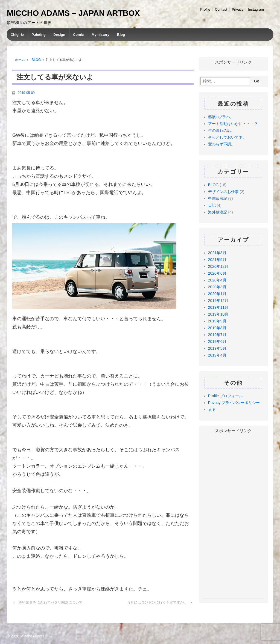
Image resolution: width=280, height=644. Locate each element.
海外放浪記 (218, 212)
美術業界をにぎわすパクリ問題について (51, 602)
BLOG (36, 60)
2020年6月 (217, 273)
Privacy (238, 9)
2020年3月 (217, 287)
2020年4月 (217, 280)
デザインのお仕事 (223, 192)
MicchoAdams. (32, 636)
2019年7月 (217, 335)
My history (100, 35)
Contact (221, 9)
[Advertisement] (233, 516)
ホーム (20, 60)
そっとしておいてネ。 (227, 137)
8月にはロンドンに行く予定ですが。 (158, 602)
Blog (121, 35)
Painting (38, 35)
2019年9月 (217, 321)
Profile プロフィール (226, 396)
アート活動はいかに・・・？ (233, 124)
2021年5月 (217, 260)
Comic (78, 35)
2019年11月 (218, 307)
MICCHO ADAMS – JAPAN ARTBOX (73, 13)
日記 (212, 205)
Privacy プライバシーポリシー (234, 403)
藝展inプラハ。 (221, 117)
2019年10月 (218, 314)
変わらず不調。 (221, 144)
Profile (205, 9)
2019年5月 (217, 348)
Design (59, 35)
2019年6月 (217, 342)
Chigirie (17, 35)
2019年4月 (217, 355)
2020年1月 (217, 294)
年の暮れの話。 (221, 130)
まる (212, 409)
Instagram (256, 9)
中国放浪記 (218, 198)
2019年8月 (217, 328)
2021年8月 (217, 253)
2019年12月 (218, 301)
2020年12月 (218, 266)
